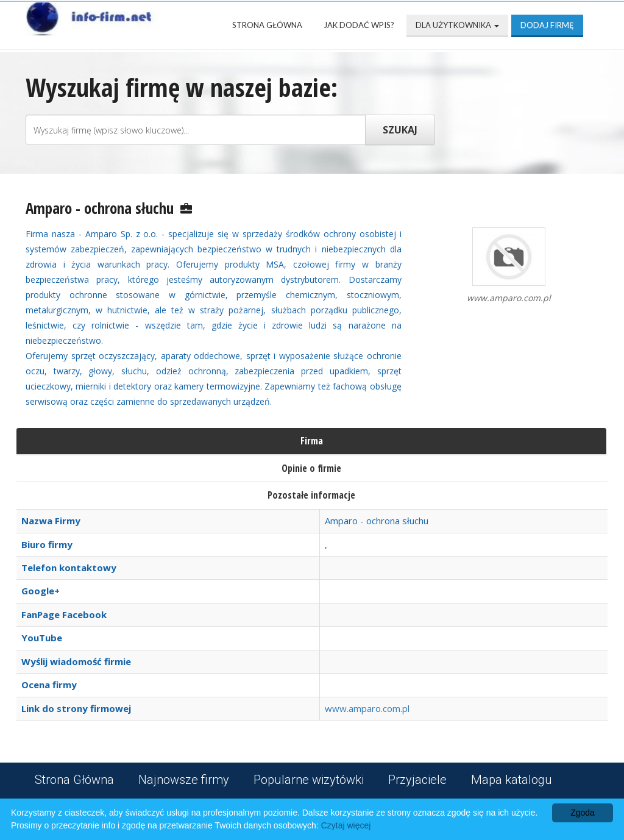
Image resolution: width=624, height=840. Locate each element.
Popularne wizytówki (309, 780)
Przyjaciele (417, 780)
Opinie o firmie (311, 468)
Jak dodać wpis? (359, 25)
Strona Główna (267, 25)
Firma (312, 441)
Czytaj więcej (346, 825)
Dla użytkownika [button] (457, 25)
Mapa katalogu (512, 780)
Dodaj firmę (547, 25)
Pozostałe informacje (311, 495)
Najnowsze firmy (184, 780)
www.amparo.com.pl (367, 708)
